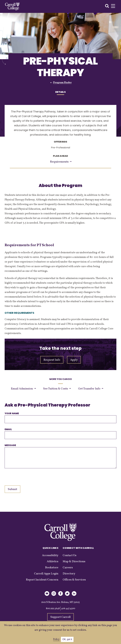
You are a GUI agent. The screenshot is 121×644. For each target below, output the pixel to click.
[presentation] (27, 475)
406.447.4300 (68, 609)
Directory (69, 574)
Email (8, 429)
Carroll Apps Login (46, 574)
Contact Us (70, 555)
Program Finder (62, 83)
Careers (68, 568)
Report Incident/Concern (42, 580)
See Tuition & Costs (57, 389)
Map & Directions (74, 562)
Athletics (53, 562)
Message (10, 445)
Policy (56, 639)
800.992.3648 (53, 609)
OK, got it (67, 639)
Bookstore (52, 568)
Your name (12, 413)
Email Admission (23, 389)
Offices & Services (74, 580)
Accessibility (50, 555)
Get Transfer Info (91, 389)
